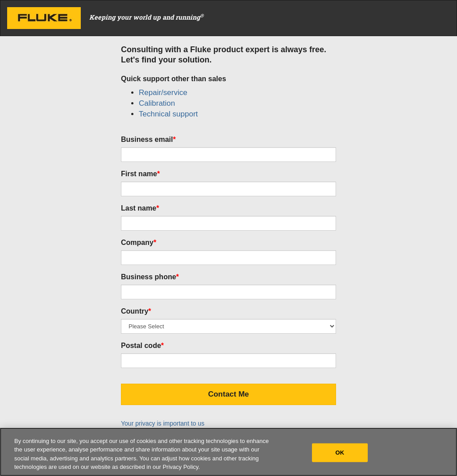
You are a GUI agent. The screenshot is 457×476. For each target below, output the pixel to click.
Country (136, 311)
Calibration (157, 103)
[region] (228, 452)
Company (139, 242)
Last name (140, 208)
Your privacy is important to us (163, 423)
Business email (148, 139)
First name (140, 174)
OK (340, 453)
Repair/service (163, 93)
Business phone (150, 277)
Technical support (168, 114)
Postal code (142, 346)
